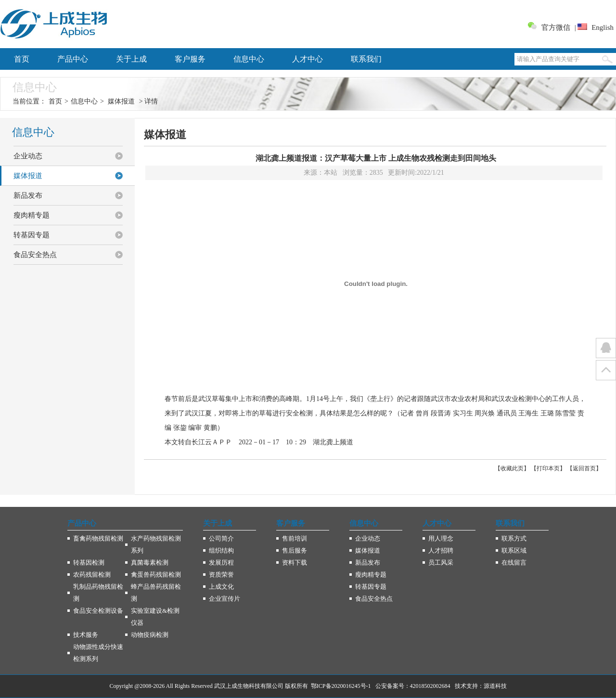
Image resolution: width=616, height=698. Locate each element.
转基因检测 (89, 562)
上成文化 (221, 587)
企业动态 (28, 156)
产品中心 (73, 59)
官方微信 (556, 27)
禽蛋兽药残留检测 (156, 575)
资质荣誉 (221, 575)
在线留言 (514, 562)
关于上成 (131, 59)
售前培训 (295, 538)
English (603, 27)
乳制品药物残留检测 (98, 593)
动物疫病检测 (150, 635)
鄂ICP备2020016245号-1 (341, 686)
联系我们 (366, 59)
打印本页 (548, 468)
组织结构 (221, 550)
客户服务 (190, 59)
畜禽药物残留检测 (98, 538)
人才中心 (308, 59)
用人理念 (441, 538)
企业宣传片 (225, 599)
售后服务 (295, 550)
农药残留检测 (92, 575)
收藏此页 (512, 468)
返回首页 (584, 468)
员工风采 (441, 562)
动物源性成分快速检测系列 (98, 653)
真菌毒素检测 (150, 562)
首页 (22, 59)
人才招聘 (441, 550)
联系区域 (514, 550)
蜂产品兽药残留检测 (156, 593)
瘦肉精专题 (32, 215)
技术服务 (86, 635)
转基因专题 (32, 235)
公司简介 (221, 538)
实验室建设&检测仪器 (155, 617)
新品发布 (28, 195)
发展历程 (221, 562)
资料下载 (295, 562)
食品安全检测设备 (98, 611)
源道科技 (495, 686)
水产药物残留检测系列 (156, 544)
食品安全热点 (35, 255)
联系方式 (514, 538)
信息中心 (249, 59)
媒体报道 (121, 101)
